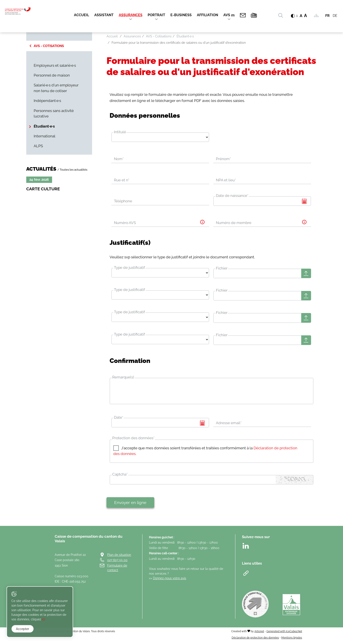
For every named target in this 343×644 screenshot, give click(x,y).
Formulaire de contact (117, 570)
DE (335, 16)
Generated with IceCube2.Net (284, 633)
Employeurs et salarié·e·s (55, 65)
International (45, 136)
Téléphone (123, 201)
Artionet (259, 633)
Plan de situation (119, 557)
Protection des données (133, 440)
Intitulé (120, 132)
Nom (119, 159)
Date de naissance (232, 196)
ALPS (38, 146)
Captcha (120, 476)
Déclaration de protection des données (255, 640)
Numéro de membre (234, 223)
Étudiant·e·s (44, 126)
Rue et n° (122, 180)
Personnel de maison (52, 75)
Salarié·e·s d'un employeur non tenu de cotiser (56, 88)
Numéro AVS (125, 223)
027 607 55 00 (117, 562)
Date (119, 419)
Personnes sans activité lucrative (54, 114)
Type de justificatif (129, 268)
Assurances (131, 15)
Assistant (104, 15)
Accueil (81, 15)
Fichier (222, 269)
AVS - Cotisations (49, 46)
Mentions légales (292, 640)
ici (24, 619)
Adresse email (229, 425)
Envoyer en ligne (130, 505)
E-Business (181, 15)
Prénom (223, 159)
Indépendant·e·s (47, 101)
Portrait (156, 15)
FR (327, 16)
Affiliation (207, 15)
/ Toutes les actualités (72, 170)
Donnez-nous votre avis (170, 580)
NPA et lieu (226, 180)
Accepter (23, 629)
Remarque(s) (123, 379)
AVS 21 (229, 15)
